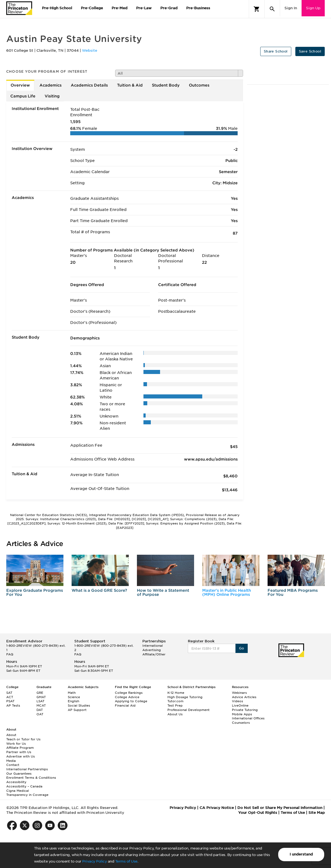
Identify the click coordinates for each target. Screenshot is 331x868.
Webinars (239, 693)
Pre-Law (144, 8)
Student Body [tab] (166, 85)
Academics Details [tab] (89, 85)
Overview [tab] (20, 85)
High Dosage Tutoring (185, 697)
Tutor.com (175, 701)
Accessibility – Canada (24, 786)
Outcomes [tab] (199, 85)
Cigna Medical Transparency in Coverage (27, 793)
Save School (310, 51)
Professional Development (189, 710)
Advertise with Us (21, 756)
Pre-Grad (169, 8)
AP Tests (13, 706)
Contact (13, 765)
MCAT (41, 706)
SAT (9, 693)
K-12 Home (176, 693)
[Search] (272, 9)
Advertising (152, 650)
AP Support (77, 710)
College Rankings (129, 693)
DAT (40, 710)
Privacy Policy (94, 861)
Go (242, 648)
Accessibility (16, 782)
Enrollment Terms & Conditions (31, 778)
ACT (10, 697)
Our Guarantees (19, 774)
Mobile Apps (242, 714)
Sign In (291, 8)
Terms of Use (126, 861)
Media (11, 761)
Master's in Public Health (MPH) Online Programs (227, 592)
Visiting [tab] (52, 96)
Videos (237, 701)
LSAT (40, 701)
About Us (175, 714)
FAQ (10, 654)
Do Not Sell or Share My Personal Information (280, 808)
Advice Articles (244, 697)
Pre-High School (57, 8)
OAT (40, 714)
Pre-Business (198, 8)
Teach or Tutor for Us (23, 739)
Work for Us (16, 744)
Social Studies (79, 706)
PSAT (10, 701)
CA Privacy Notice (217, 808)
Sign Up (313, 8)
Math (72, 693)
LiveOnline (240, 706)
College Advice (127, 697)
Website (90, 50)
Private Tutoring (245, 710)
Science (74, 697)
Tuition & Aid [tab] (130, 85)
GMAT (41, 697)
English (73, 701)
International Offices (248, 718)
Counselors (241, 723)
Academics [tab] (50, 85)
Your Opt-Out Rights (258, 813)
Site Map (317, 813)
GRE (40, 693)
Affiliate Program (20, 748)
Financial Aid (125, 706)
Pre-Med (119, 8)
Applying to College (131, 701)
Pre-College (92, 8)
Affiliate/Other (154, 654)
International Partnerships (27, 769)
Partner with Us (19, 752)
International (153, 646)
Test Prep (175, 706)
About (11, 735)
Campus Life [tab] (23, 96)
